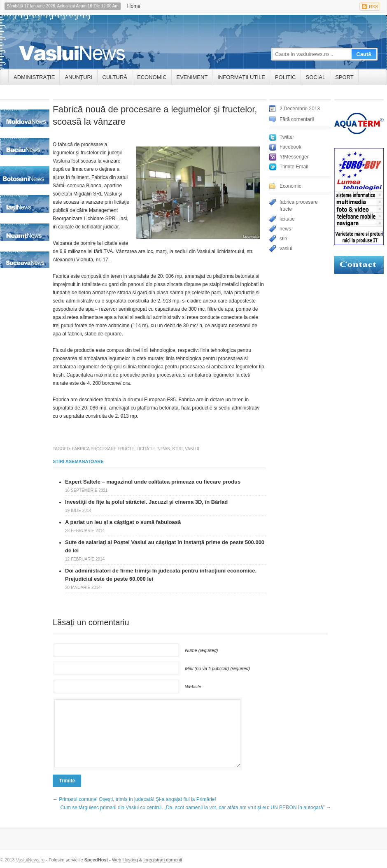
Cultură (115, 77)
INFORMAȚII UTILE (241, 77)
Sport (344, 77)
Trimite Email (294, 167)
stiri (177, 449)
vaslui (192, 449)
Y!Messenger (294, 157)
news (164, 449)
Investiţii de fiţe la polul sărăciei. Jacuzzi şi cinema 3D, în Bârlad (146, 502)
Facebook (290, 147)
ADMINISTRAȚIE (34, 77)
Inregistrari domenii (163, 860)
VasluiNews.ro (30, 860)
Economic (152, 77)
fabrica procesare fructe (103, 449)
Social (316, 77)
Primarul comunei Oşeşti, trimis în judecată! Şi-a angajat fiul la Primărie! (137, 799)
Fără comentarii (297, 119)
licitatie (146, 449)
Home (134, 6)
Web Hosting (125, 860)
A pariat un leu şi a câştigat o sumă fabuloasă (123, 522)
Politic (286, 77)
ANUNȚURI (78, 77)
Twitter (287, 137)
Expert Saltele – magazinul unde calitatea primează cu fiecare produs (153, 482)
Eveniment (192, 77)
